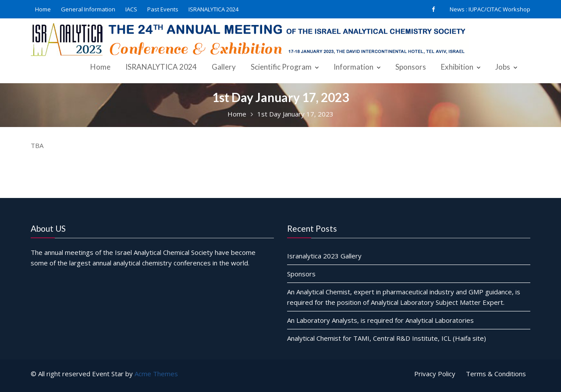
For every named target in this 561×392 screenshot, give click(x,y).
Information (353, 67)
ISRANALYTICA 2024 (213, 9)
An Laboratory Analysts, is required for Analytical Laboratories (380, 320)
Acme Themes (156, 374)
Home (43, 9)
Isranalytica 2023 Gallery (324, 255)
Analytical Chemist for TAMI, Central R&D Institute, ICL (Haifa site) (387, 338)
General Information (88, 9)
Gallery (224, 67)
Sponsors (411, 67)
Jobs (503, 67)
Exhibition (457, 67)
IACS (131, 9)
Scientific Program (281, 67)
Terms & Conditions (496, 374)
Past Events (163, 9)
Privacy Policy (435, 374)
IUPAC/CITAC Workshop (499, 9)
